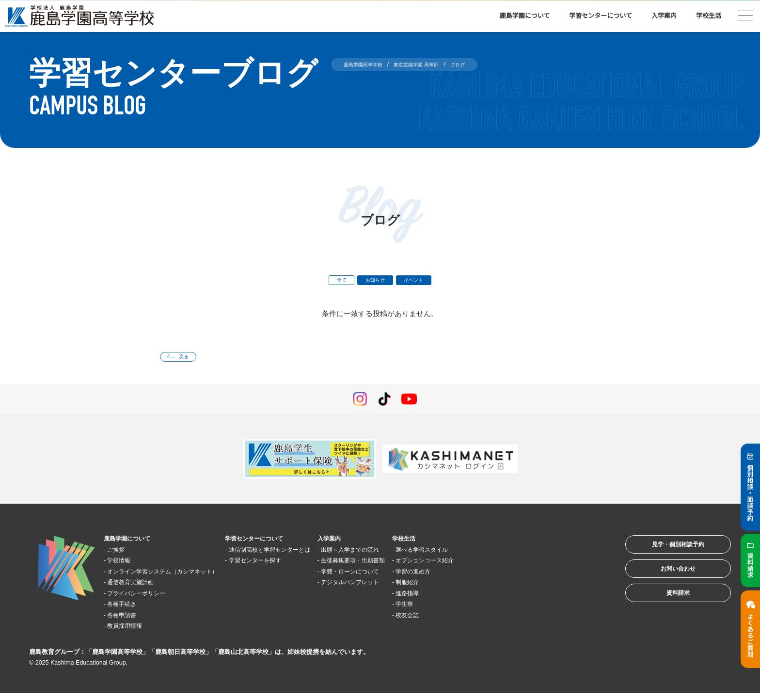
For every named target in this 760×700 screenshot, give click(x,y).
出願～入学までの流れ (411, 556)
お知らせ (374, 282)
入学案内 (664, 16)
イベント (422, 282)
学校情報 (126, 567)
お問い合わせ (665, 585)
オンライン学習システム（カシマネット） (180, 578)
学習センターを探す (293, 567)
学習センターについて (601, 16)
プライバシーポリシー (147, 599)
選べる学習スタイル (499, 556)
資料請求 (665, 615)
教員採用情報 (133, 632)
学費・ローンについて (411, 578)
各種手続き (129, 611)
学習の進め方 (488, 578)
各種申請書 (129, 621)
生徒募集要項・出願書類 (415, 567)
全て (332, 282)
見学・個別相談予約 (665, 555)
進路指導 (481, 599)
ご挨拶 (122, 556)
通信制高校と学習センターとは (312, 556)
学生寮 (477, 611)
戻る (190, 361)
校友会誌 (481, 621)
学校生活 (709, 16)
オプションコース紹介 (503, 567)
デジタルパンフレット (411, 589)
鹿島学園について (525, 16)
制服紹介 (481, 589)
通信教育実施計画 (140, 589)
